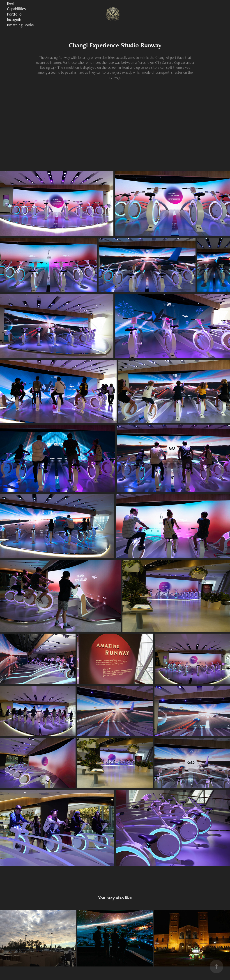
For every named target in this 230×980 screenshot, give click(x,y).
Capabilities (16, 9)
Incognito (15, 19)
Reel (11, 3)
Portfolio (14, 14)
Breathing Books (20, 25)
